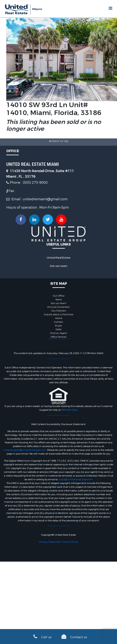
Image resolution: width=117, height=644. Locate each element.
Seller (59, 329)
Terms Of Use (70, 542)
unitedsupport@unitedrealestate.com (25, 450)
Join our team (58, 266)
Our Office (59, 296)
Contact (58, 322)
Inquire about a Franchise (58, 314)
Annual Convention (58, 307)
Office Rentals (58, 337)
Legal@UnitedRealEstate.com (76, 479)
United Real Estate (59, 258)
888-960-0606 (69, 410)
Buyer (58, 326)
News (59, 299)
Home (59, 318)
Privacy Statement (50, 542)
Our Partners (59, 311)
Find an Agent (59, 333)
